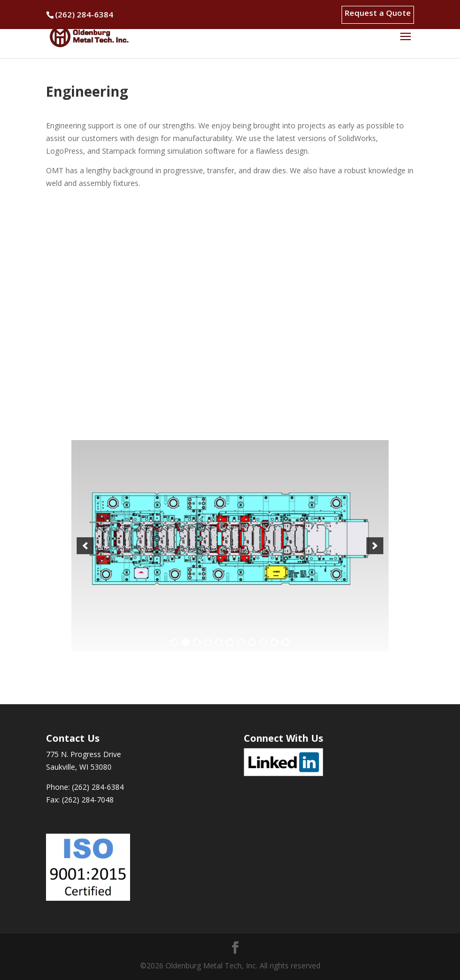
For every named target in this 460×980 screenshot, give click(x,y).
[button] (85, 546)
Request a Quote (378, 13)
